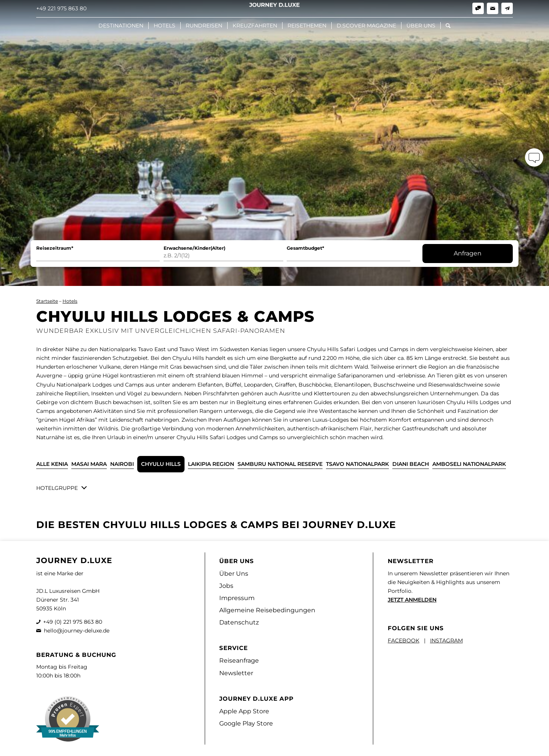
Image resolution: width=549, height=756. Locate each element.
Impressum (237, 598)
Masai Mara (89, 464)
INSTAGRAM (446, 640)
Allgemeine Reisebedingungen (267, 610)
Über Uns (234, 574)
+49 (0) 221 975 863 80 (73, 622)
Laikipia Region (211, 464)
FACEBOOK (404, 640)
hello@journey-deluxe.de (77, 631)
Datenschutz (239, 622)
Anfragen (468, 253)
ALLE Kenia (52, 464)
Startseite (47, 301)
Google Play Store (246, 723)
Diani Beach (411, 464)
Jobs (226, 586)
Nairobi (122, 464)
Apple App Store (244, 711)
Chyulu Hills (161, 464)
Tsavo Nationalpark (357, 464)
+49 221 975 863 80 (61, 8)
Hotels (70, 301)
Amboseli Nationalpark (469, 464)
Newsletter (236, 673)
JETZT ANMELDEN (412, 600)
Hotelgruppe (57, 488)
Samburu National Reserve (280, 464)
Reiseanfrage (239, 660)
